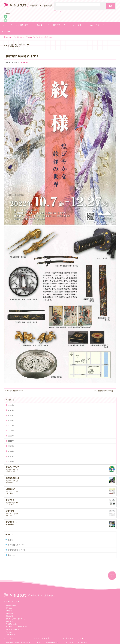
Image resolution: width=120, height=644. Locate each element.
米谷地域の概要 (11, 605)
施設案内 (9, 608)
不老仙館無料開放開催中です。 (105, 391)
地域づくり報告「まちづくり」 (16, 619)
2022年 (11, 426)
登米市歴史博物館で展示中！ (14, 391)
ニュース (10, 638)
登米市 (11, 540)
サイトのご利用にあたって (15, 629)
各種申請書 (9, 613)
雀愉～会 (11, 555)
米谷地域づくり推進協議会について (18, 627)
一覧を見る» (25, 63)
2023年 (11, 420)
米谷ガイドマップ (12, 621)
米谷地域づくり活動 (75, 638)
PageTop (112, 575)
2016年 (11, 456)
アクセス (58, 11)
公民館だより (10, 616)
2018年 (11, 446)
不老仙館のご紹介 (12, 624)
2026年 (11, 405)
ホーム (9, 37)
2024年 (11, 415)
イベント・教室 (43, 638)
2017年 (11, 451)
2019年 (11, 441)
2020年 (11, 436)
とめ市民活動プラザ (16, 545)
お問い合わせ (10, 635)
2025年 (11, 410)
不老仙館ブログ (31, 37)
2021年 (11, 431)
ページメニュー (13, 602)
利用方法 (9, 611)
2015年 (11, 462)
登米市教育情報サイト (17, 550)
